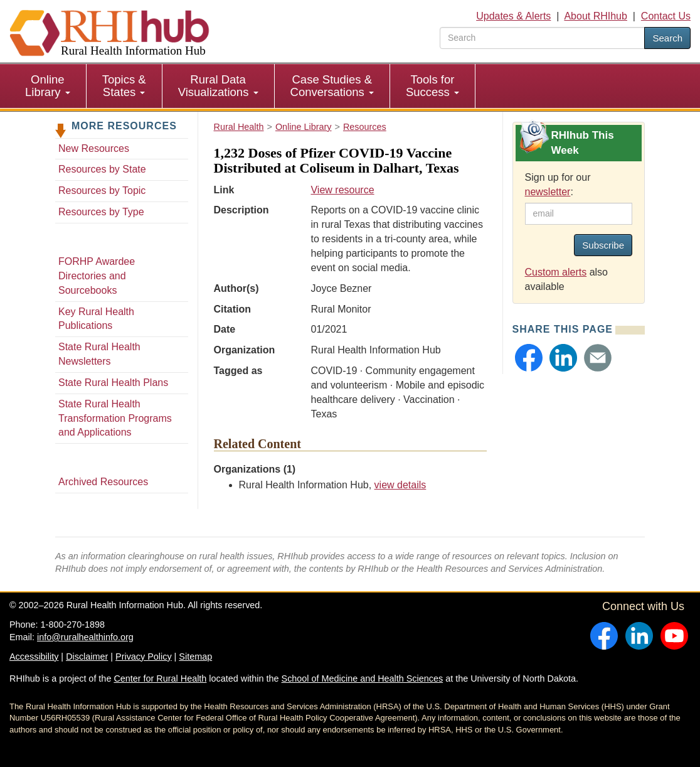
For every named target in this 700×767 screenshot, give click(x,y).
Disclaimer (87, 657)
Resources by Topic (102, 190)
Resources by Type (101, 212)
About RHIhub (596, 16)
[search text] (542, 38)
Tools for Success (432, 86)
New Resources (94, 148)
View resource (342, 190)
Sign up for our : (558, 185)
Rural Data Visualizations (218, 86)
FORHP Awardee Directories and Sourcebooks (97, 276)
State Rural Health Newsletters (99, 354)
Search (667, 38)
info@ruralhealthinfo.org (85, 637)
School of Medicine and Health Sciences (363, 678)
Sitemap (195, 657)
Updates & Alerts (513, 16)
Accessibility (34, 657)
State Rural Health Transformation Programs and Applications (115, 418)
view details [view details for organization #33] (400, 485)
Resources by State (102, 169)
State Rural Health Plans (113, 383)
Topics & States (124, 86)
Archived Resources (103, 482)
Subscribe (603, 245)
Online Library (48, 86)
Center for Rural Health (160, 678)
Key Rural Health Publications (96, 319)
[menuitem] (48, 86)
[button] (529, 358)
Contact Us (666, 16)
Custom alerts (556, 272)
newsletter (548, 192)
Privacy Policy (144, 657)
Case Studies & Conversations (332, 86)
